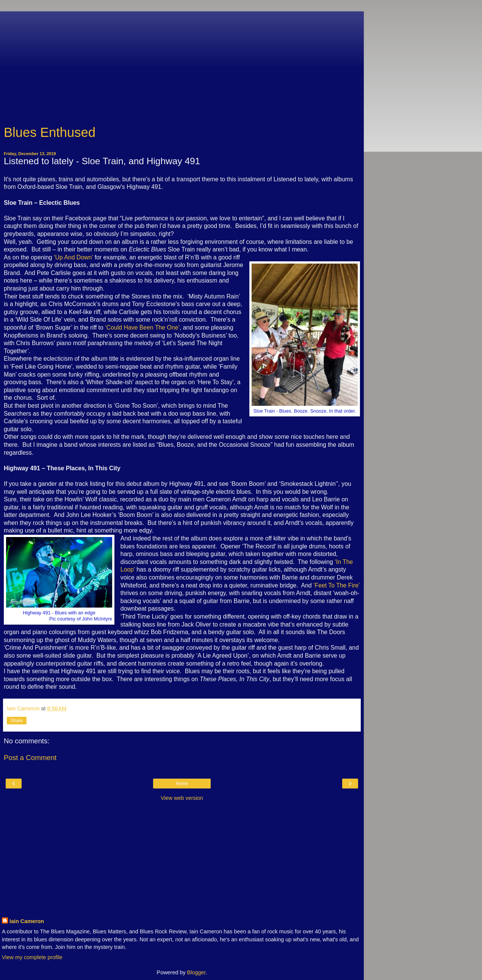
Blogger (196, 972)
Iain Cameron (27, 921)
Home (182, 784)
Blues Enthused (50, 132)
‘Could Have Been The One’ (142, 327)
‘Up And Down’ (73, 257)
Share (17, 721)
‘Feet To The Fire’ (336, 585)
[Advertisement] (182, 64)
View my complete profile (32, 957)
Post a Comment (30, 758)
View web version (182, 798)
